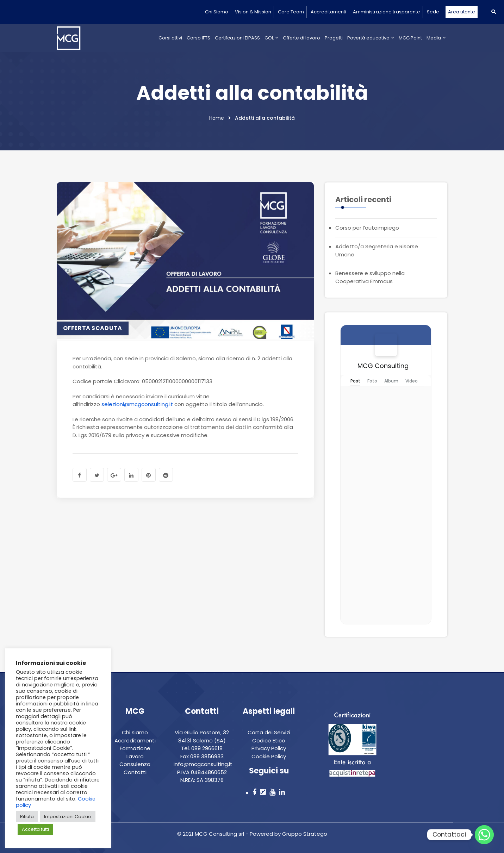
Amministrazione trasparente (387, 12)
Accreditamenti (328, 12)
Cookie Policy (269, 756)
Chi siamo (135, 732)
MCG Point (410, 38)
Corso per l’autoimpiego (367, 228)
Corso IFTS (198, 38)
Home (217, 118)
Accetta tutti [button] (35, 829)
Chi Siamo (217, 12)
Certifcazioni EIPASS (237, 38)
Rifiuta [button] (27, 817)
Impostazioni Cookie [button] (68, 817)
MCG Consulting (383, 366)
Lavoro (135, 756)
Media (434, 38)
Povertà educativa (368, 38)
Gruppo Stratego (304, 834)
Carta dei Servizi (269, 732)
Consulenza (135, 764)
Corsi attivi (170, 38)
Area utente (462, 12)
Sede (433, 12)
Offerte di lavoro (301, 38)
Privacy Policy (269, 748)
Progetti (334, 38)
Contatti (135, 772)
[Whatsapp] (484, 835)
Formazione (135, 748)
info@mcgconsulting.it (203, 764)
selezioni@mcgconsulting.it (137, 404)
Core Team (291, 12)
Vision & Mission (253, 12)
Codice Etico (269, 740)
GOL (269, 38)
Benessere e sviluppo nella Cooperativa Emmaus (370, 277)
